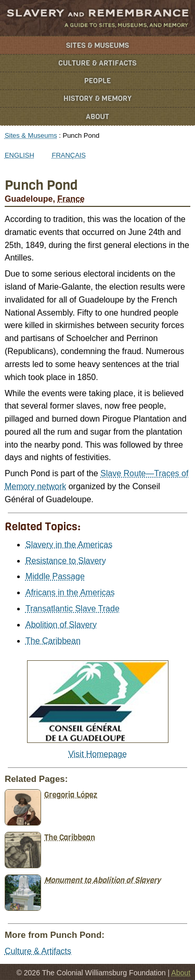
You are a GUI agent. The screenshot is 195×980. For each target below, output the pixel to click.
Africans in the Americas (70, 592)
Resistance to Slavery (66, 561)
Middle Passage (55, 576)
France (71, 199)
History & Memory (97, 99)
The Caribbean (53, 641)
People (98, 81)
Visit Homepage (97, 754)
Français (69, 155)
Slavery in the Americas (69, 545)
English (19, 155)
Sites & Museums (97, 45)
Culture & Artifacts (97, 63)
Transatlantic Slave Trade (73, 609)
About (97, 117)
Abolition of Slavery (61, 625)
